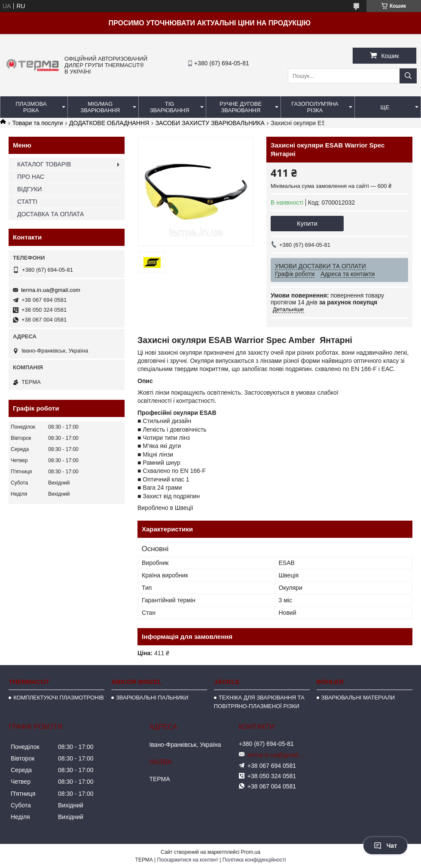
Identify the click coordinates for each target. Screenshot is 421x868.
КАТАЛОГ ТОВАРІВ (44, 164)
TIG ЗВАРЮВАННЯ (170, 107)
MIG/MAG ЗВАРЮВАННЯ (100, 107)
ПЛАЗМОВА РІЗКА (31, 107)
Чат (385, 846)
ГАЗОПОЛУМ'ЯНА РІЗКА (315, 107)
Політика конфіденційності (254, 860)
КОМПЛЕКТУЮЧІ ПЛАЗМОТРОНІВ (59, 698)
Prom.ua (251, 852)
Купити (307, 223)
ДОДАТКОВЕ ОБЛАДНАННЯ (109, 123)
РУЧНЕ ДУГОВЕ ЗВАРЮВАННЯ (241, 107)
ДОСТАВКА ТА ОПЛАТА (50, 214)
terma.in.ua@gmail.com (50, 290)
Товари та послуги (37, 123)
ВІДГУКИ (29, 189)
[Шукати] (408, 76)
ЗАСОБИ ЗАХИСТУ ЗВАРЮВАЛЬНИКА (210, 123)
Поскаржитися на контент (188, 860)
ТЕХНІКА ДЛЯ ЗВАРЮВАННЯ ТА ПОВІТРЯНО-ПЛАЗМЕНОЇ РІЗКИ (259, 702)
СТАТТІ (27, 202)
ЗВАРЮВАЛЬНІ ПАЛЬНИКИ (152, 698)
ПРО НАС (31, 177)
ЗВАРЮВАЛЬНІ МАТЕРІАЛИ (358, 698)
